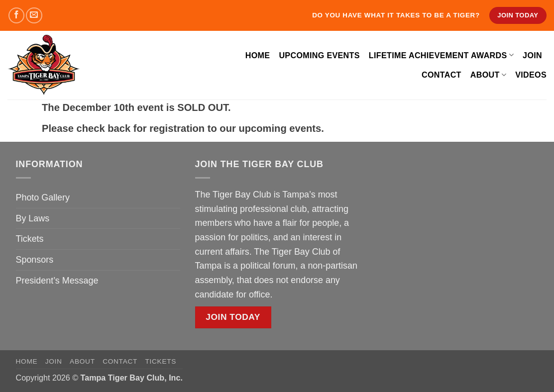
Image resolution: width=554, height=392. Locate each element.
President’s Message (57, 281)
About (488, 75)
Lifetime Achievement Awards (441, 55)
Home (258, 55)
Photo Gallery (43, 197)
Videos (531, 75)
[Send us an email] (34, 16)
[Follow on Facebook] (17, 16)
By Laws (33, 218)
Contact (442, 75)
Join (532, 55)
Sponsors (35, 260)
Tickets (30, 239)
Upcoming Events (319, 55)
